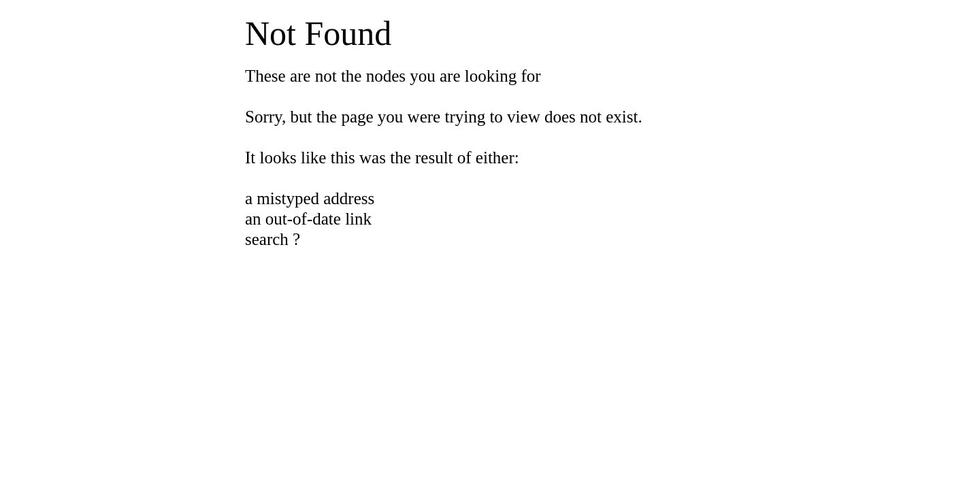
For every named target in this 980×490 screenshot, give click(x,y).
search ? (273, 239)
